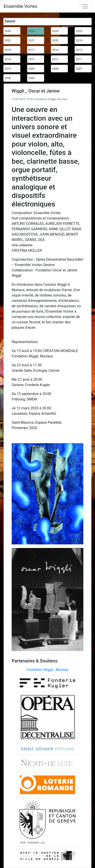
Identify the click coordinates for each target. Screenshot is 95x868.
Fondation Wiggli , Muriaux (47, 670)
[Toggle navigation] (85, 6)
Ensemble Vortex (21, 6)
